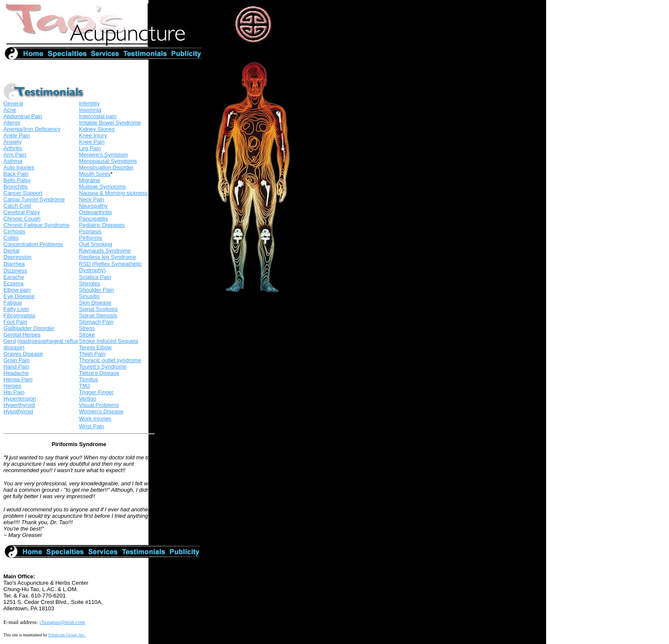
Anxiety (13, 142)
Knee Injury (93, 135)
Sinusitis (89, 296)
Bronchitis (16, 187)
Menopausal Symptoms (108, 161)
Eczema (13, 283)
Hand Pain (16, 367)
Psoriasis (90, 231)
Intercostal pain (98, 116)
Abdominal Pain (23, 116)
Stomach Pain (96, 322)
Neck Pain (92, 199)
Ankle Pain (17, 135)
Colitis (11, 238)
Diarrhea (14, 264)
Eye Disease (19, 296)
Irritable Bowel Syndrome (110, 123)
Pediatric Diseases (102, 225)
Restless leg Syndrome (108, 257)
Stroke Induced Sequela (109, 341)
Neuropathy (93, 206)
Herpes (12, 386)
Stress (87, 328)
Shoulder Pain (96, 290)
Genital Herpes (22, 335)
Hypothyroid (18, 411)
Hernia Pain (18, 379)
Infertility (89, 103)
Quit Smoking (96, 244)
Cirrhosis (14, 231)
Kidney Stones (97, 129)
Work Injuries (95, 419)
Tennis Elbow (95, 347)
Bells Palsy (17, 180)
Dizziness (15, 271)
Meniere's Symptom (103, 155)
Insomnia (90, 110)
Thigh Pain (92, 354)
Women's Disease (101, 411)
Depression (17, 257)
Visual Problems (99, 405)
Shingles (90, 283)
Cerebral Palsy (22, 212)
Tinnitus (89, 379)
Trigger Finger (96, 392)
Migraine (90, 180)
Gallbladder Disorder (29, 328)
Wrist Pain (92, 426)
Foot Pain (15, 322)
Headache (16, 373)
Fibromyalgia (19, 315)
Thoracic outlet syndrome (110, 360)
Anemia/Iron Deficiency (32, 129)
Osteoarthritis (95, 212)
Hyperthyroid (19, 405)
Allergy (12, 123)
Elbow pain (17, 290)
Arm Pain (15, 155)
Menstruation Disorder (106, 167)
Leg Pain (90, 148)
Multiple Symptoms (102, 187)
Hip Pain (14, 392)
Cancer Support (23, 193)
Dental (12, 251)
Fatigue (13, 303)
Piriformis (90, 238)
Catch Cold (17, 206)
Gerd (10, 341)
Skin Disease (95, 303)
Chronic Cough (22, 219)
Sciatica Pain (95, 277)
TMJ (84, 386)
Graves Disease (23, 354)
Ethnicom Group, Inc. (67, 635)
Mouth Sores (95, 174)
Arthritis (13, 148)
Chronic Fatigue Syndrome (36, 225)
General (13, 103)
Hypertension (20, 399)
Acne (10, 110)
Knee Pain (92, 142)
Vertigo (87, 399)
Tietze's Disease (99, 373)
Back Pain (16, 174)
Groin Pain (16, 360)
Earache (14, 277)
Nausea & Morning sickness (113, 193)
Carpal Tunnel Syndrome (34, 199)
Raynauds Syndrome (105, 251)
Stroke (87, 335)
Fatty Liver (16, 309)
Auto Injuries (19, 167)
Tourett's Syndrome (103, 367)
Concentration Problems (33, 244)
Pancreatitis (93, 219)
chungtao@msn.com (62, 622)
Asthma (13, 161)
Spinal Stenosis (98, 315)
